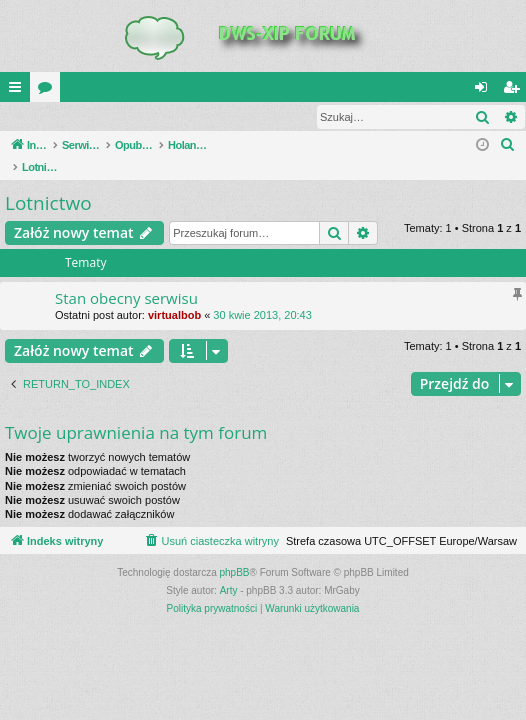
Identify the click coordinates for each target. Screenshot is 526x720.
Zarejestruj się (142, 117)
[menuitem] (508, 146)
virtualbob (174, 295)
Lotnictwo (48, 183)
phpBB (235, 552)
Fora (49, 91)
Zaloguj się (47, 117)
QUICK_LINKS (19, 91)
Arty (229, 570)
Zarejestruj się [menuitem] (515, 91)
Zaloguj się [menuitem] (485, 91)
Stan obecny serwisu (126, 278)
